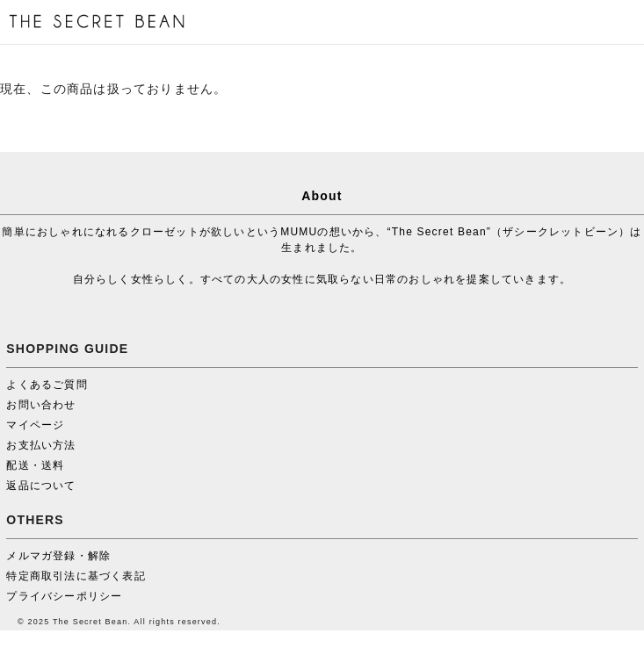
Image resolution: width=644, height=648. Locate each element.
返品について (41, 486)
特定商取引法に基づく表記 (76, 576)
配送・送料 (35, 465)
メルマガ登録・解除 (58, 556)
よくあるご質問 (47, 385)
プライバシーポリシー (64, 596)
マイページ (35, 425)
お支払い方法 (41, 445)
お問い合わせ (41, 405)
